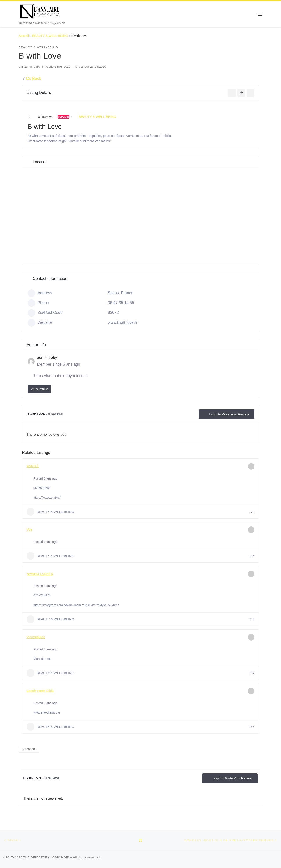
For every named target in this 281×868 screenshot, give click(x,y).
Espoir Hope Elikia (40, 691)
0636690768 (42, 488)
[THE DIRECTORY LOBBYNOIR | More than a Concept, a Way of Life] (40, 11)
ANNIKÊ (33, 466)
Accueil (24, 36)
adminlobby (32, 67)
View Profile (39, 389)
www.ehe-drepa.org (47, 712)
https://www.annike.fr (48, 498)
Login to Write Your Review (227, 414)
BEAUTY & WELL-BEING (50, 36)
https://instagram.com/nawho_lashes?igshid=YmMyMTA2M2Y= (77, 605)
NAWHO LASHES (40, 574)
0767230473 (42, 595)
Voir (29, 529)
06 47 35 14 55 (121, 303)
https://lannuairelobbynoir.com (60, 376)
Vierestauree (36, 637)
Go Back (32, 79)
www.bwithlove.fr (122, 322)
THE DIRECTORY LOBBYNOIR (46, 858)
